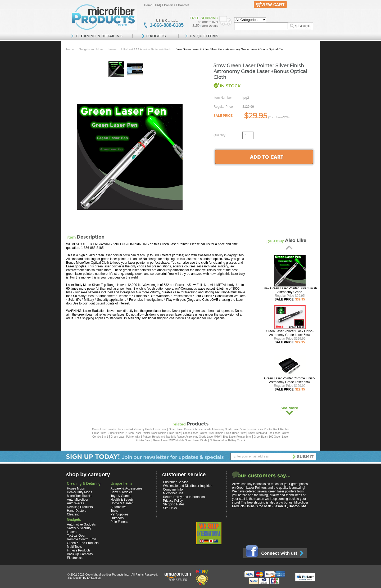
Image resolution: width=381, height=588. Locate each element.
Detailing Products (80, 507)
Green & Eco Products (83, 543)
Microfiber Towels (79, 496)
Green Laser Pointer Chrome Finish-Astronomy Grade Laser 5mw (290, 380)
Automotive (119, 507)
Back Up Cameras (80, 554)
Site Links (170, 508)
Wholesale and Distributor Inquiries (188, 486)
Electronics (75, 558)
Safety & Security (79, 528)
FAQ (158, 5)
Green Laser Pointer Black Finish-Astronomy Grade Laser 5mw (290, 333)
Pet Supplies (119, 514)
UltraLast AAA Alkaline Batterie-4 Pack (146, 49)
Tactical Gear (76, 536)
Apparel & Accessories (126, 488)
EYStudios (94, 578)
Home (148, 5)
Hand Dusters (77, 511)
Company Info (173, 490)
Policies (170, 5)
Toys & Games (121, 496)
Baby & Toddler (121, 492)
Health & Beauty (122, 500)
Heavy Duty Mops (80, 492)
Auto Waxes (75, 503)
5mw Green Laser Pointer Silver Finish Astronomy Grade (290, 290)
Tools (114, 511)
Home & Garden (122, 503)
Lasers (112, 49)
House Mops (76, 488)
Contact (183, 5)
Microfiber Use (173, 493)
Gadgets (74, 519)
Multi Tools (74, 547)
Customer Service (176, 482)
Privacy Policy (173, 501)
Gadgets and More (91, 49)
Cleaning (73, 514)
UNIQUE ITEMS (204, 36)
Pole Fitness (119, 522)
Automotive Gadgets (81, 524)
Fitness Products (79, 550)
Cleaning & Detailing (84, 483)
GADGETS (156, 36)
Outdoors (117, 518)
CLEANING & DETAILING (99, 36)
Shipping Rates (174, 504)
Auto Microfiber (78, 500)
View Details (210, 26)
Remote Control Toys (82, 539)
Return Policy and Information (184, 497)
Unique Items (121, 483)
